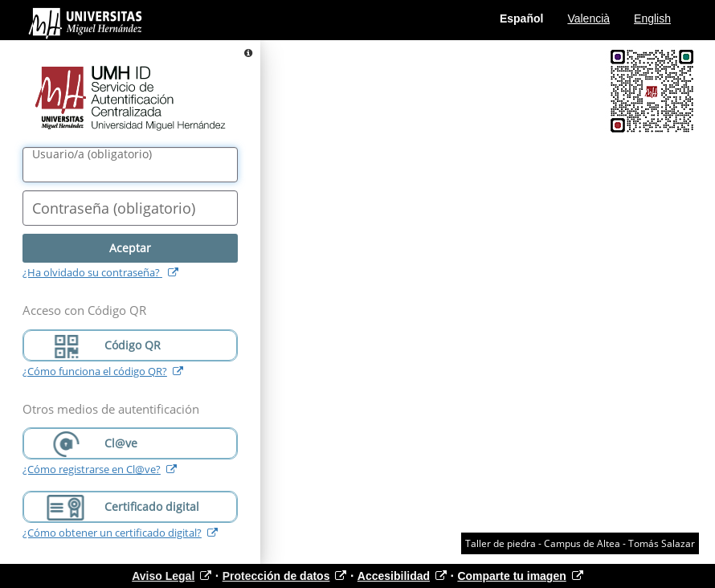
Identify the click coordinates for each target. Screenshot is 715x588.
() (92, 154)
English (652, 18)
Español (521, 18)
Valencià (588, 18)
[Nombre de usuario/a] (130, 165)
